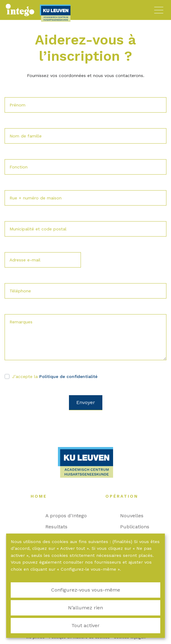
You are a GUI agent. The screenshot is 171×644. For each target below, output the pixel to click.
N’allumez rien (85, 608)
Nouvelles (135, 516)
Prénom (17, 105)
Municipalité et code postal (38, 229)
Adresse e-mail (25, 260)
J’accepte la (55, 376)
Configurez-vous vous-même (86, 590)
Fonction (19, 167)
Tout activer (85, 625)
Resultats (59, 527)
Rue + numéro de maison (36, 198)
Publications (138, 527)
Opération (125, 496)
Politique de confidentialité (68, 376)
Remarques (21, 322)
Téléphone (20, 291)
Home (42, 496)
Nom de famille (26, 136)
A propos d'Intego (69, 516)
